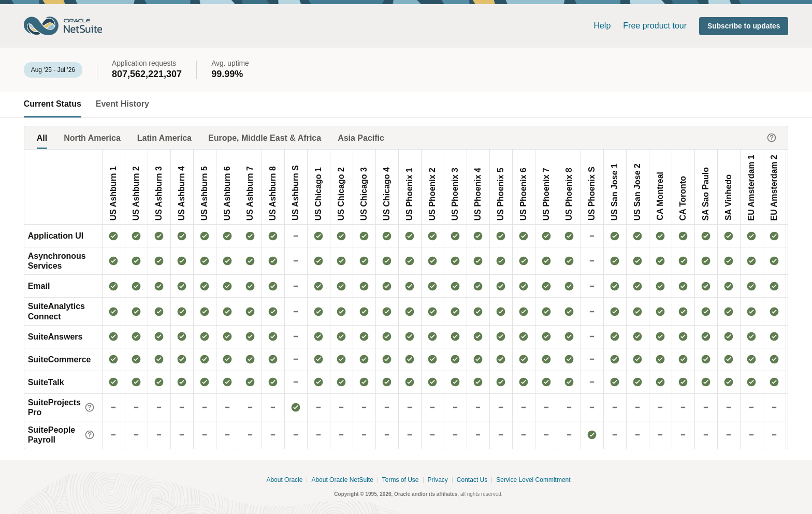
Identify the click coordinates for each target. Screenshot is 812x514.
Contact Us (472, 480)
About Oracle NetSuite (342, 480)
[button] (744, 26)
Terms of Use (401, 480)
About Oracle (284, 480)
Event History (122, 104)
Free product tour (655, 26)
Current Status (53, 104)
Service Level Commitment (533, 480)
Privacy (438, 480)
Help (602, 26)
